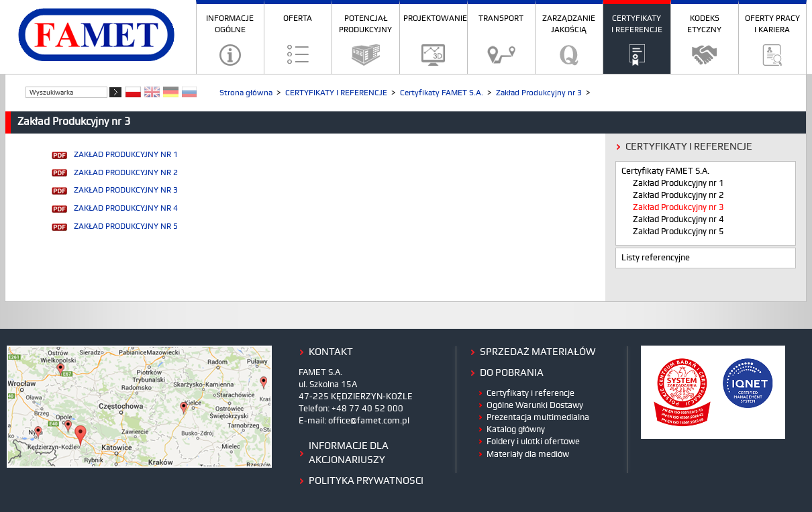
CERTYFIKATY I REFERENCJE (637, 24)
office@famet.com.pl (369, 421)
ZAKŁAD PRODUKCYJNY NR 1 (126, 155)
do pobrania (512, 373)
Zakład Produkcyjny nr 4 (678, 220)
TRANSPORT (501, 18)
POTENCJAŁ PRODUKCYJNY (365, 24)
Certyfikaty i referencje (530, 393)
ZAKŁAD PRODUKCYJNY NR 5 (126, 226)
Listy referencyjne (656, 258)
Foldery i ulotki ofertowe (533, 442)
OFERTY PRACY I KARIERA (772, 24)
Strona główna (246, 93)
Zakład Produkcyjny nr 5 (678, 232)
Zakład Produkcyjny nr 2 (678, 196)
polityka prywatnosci (366, 481)
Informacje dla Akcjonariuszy (349, 453)
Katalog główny (516, 429)
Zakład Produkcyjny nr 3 (539, 93)
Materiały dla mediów (528, 454)
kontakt (331, 352)
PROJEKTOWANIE (435, 18)
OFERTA (298, 18)
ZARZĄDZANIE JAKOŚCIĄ (569, 24)
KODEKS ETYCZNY (704, 24)
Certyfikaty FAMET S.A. (442, 93)
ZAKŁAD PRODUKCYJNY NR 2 (126, 173)
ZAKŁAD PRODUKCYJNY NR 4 (126, 208)
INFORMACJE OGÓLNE (230, 24)
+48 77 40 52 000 (367, 409)
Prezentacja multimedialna (538, 417)
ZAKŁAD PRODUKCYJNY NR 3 (126, 190)
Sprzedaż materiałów (538, 352)
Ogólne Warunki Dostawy (535, 405)
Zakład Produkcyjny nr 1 (678, 184)
